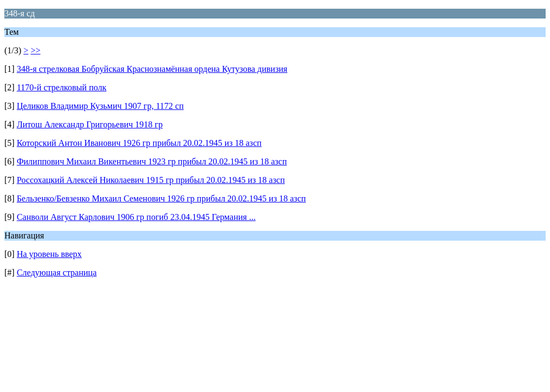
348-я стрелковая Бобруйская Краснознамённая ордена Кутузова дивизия (152, 69)
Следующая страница (57, 272)
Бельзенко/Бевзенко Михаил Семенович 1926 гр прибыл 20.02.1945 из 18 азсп (161, 198)
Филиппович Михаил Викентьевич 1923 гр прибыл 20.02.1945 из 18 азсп (152, 161)
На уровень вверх (49, 254)
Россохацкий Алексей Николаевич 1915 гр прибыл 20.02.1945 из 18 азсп (151, 180)
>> (35, 50)
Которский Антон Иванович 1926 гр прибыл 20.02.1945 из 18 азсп (139, 143)
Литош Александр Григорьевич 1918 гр (90, 124)
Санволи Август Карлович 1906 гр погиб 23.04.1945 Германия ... (136, 217)
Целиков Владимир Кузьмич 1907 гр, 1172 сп (100, 106)
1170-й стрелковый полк (62, 87)
